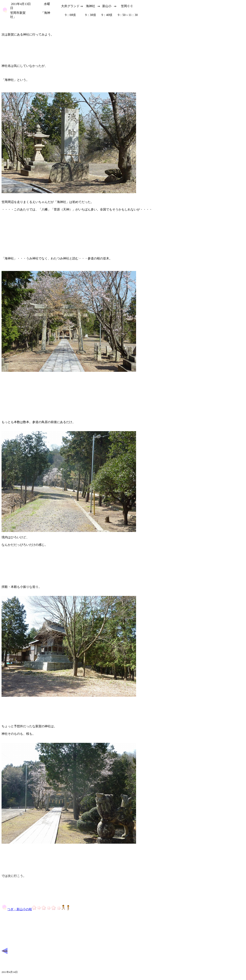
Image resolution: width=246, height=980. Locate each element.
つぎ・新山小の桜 (36, 909)
